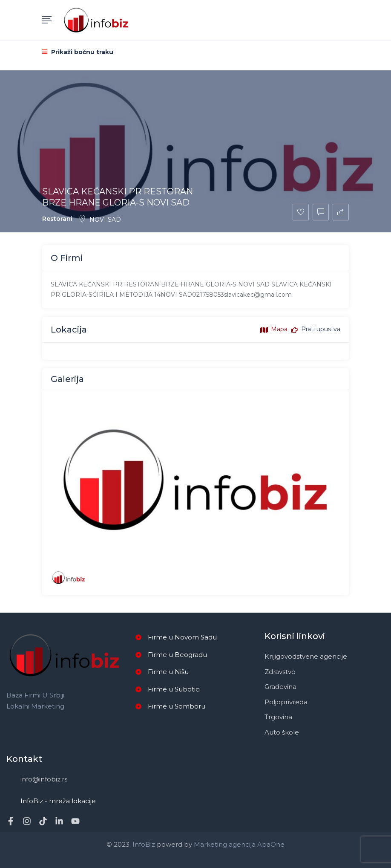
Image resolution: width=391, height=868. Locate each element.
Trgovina (278, 717)
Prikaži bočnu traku (78, 52)
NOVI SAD (100, 220)
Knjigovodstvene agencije (306, 656)
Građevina (280, 687)
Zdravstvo (280, 672)
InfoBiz (143, 844)
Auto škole (282, 732)
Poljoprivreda (286, 702)
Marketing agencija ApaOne (239, 844)
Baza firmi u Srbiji (35, 695)
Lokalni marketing (35, 706)
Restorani (57, 219)
